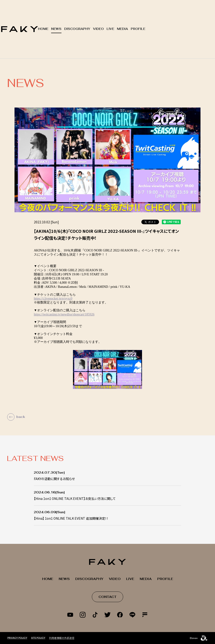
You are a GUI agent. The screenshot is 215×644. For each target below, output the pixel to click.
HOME (43, 29)
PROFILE (138, 29)
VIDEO (98, 29)
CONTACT (107, 597)
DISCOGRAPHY (77, 29)
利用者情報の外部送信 (62, 638)
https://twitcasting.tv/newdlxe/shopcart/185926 (64, 314)
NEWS (56, 29)
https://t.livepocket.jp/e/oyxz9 (53, 299)
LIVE (110, 29)
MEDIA (122, 29)
